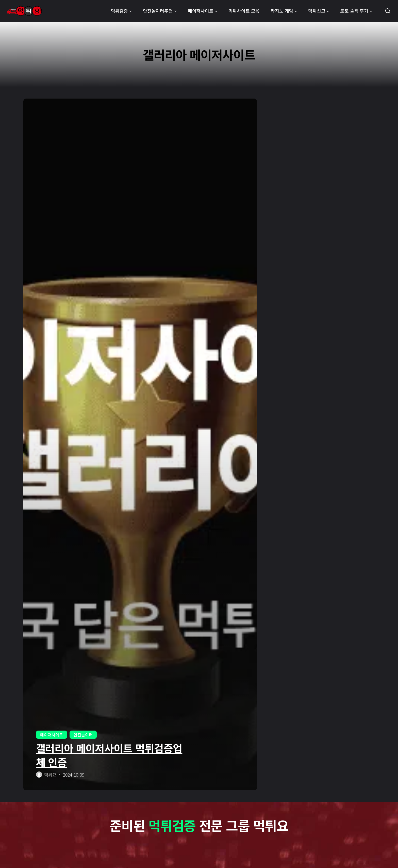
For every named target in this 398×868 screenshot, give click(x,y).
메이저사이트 (52, 735)
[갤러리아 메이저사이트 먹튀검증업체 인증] (140, 445)
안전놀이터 (83, 735)
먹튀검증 (172, 825)
